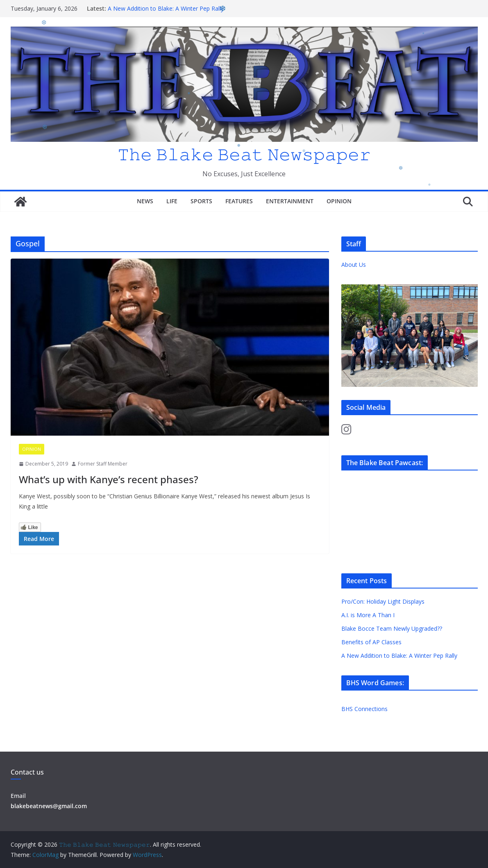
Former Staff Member (103, 464)
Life (172, 201)
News (145, 201)
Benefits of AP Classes (371, 642)
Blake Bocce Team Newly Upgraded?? (392, 628)
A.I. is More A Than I (368, 615)
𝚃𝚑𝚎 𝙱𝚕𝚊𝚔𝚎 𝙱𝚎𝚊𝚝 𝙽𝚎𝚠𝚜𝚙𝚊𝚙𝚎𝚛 (244, 154)
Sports (201, 201)
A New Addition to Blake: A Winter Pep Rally (166, 8)
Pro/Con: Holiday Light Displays (383, 601)
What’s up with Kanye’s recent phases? (109, 479)
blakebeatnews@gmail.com (49, 806)
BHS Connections (364, 709)
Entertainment (290, 201)
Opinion (339, 201)
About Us (354, 265)
